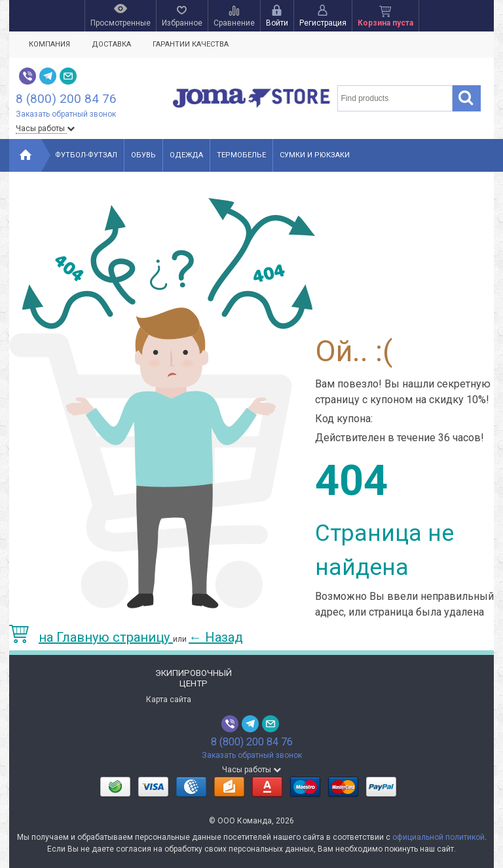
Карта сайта (169, 700)
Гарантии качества (191, 44)
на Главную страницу (91, 637)
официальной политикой (438, 837)
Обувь (143, 155)
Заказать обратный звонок (66, 114)
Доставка (111, 44)
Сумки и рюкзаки (315, 155)
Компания (49, 44)
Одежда (186, 155)
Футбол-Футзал (86, 155)
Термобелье (241, 155)
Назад (216, 637)
